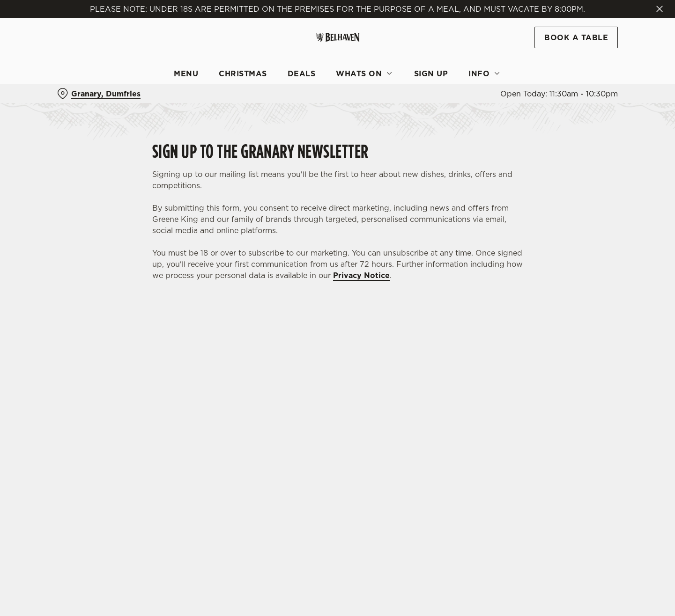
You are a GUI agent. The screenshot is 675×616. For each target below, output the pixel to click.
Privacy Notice (361, 275)
